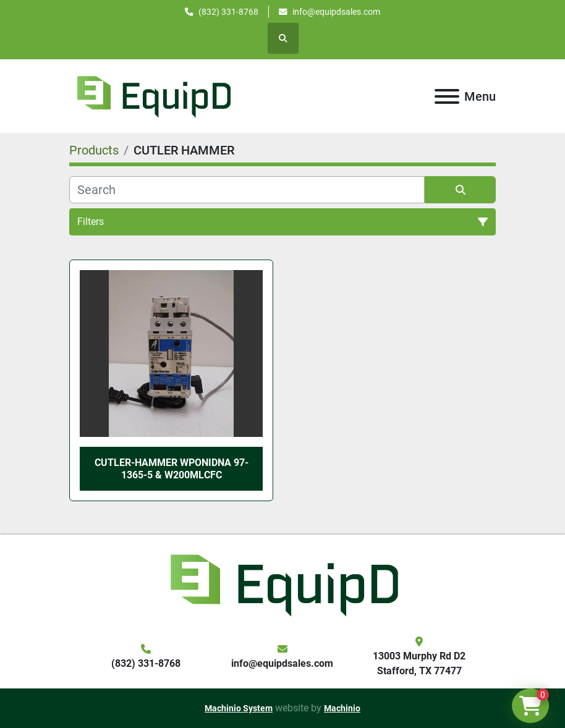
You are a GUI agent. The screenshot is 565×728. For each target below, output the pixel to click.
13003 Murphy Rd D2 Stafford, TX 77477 (419, 663)
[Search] (247, 190)
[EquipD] (282, 584)
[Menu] (447, 96)
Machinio (342, 708)
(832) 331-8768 (228, 12)
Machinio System (239, 708)
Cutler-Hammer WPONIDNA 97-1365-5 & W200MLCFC (172, 468)
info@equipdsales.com (336, 12)
